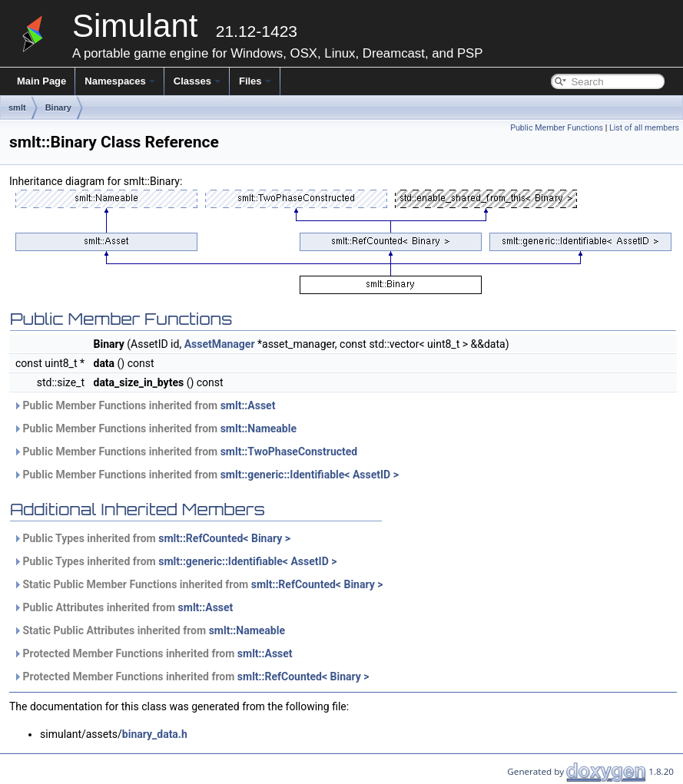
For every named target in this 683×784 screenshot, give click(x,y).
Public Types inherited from (152, 538)
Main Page (41, 81)
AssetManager (220, 344)
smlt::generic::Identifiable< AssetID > (310, 475)
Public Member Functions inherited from (144, 405)
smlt (17, 108)
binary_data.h (155, 734)
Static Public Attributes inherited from (149, 630)
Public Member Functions (557, 128)
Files (255, 81)
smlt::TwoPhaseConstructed (289, 452)
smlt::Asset (248, 405)
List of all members (644, 128)
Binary (58, 108)
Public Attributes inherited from (123, 607)
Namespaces (120, 81)
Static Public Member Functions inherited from (198, 584)
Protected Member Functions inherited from (153, 653)
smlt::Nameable (259, 428)
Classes (197, 81)
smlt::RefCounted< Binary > (224, 538)
